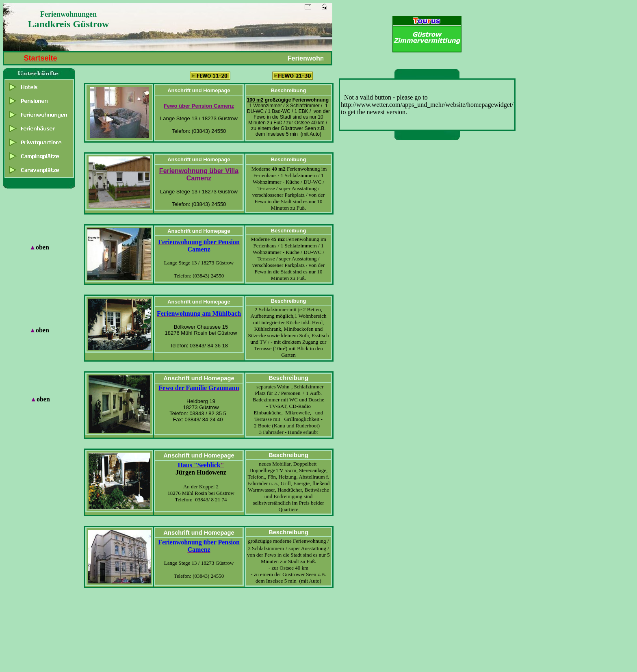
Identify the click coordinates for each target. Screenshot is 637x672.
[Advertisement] (429, 269)
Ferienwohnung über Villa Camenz (199, 175)
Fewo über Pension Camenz (199, 106)
